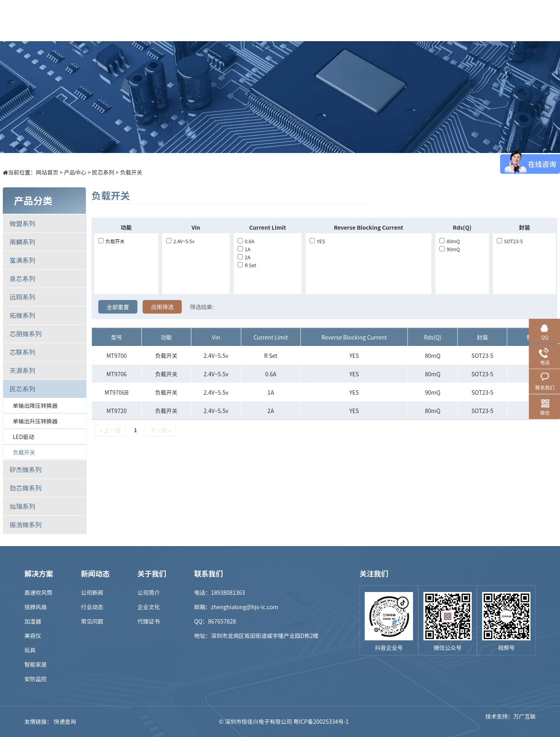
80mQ (450, 241)
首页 (155, 20)
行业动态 (92, 607)
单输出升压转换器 (35, 421)
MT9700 (116, 356)
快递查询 (65, 721)
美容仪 (33, 636)
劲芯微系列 (26, 488)
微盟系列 (22, 223)
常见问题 (92, 621)
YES (317, 241)
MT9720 (116, 411)
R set (247, 265)
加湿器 (33, 621)
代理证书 (149, 621)
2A (244, 257)
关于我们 (419, 20)
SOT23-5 (510, 241)
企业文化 (149, 607)
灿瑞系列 (22, 506)
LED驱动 (23, 437)
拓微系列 (22, 315)
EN (528, 20)
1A (244, 249)
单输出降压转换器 (35, 405)
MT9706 (116, 374)
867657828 (222, 621)
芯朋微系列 (26, 334)
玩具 (30, 650)
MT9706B (117, 392)
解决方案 (243, 20)
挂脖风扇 (36, 607)
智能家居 (36, 664)
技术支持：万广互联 (510, 721)
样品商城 (287, 20)
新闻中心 (331, 20)
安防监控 (36, 679)
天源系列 (22, 370)
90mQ (450, 249)
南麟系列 (22, 242)
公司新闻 (92, 592)
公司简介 (149, 592)
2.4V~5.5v (180, 241)
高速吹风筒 (38, 592)
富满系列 (22, 260)
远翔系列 (22, 297)
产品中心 (199, 20)
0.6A (246, 241)
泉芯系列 (22, 278)
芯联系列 (22, 352)
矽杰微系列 (26, 469)
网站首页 (47, 172)
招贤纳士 (375, 20)
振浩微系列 (26, 524)
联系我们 (463, 20)
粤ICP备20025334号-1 (321, 721)
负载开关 (131, 172)
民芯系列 (103, 172)
